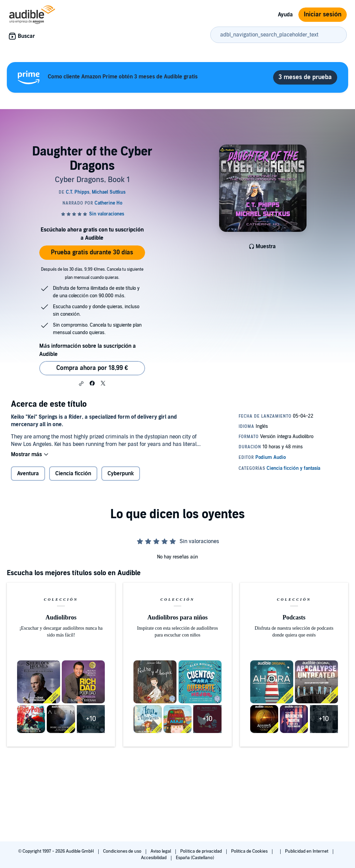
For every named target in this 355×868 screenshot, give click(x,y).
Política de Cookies (250, 851)
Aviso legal (161, 851)
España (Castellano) (195, 858)
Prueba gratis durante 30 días (92, 252)
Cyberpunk (121, 474)
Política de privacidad (202, 851)
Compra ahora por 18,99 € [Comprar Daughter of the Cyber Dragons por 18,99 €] (92, 368)
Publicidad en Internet (307, 851)
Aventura (28, 474)
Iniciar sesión (323, 14)
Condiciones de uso (123, 851)
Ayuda (285, 15)
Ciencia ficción (73, 474)
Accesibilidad (154, 858)
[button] (81, 384)
